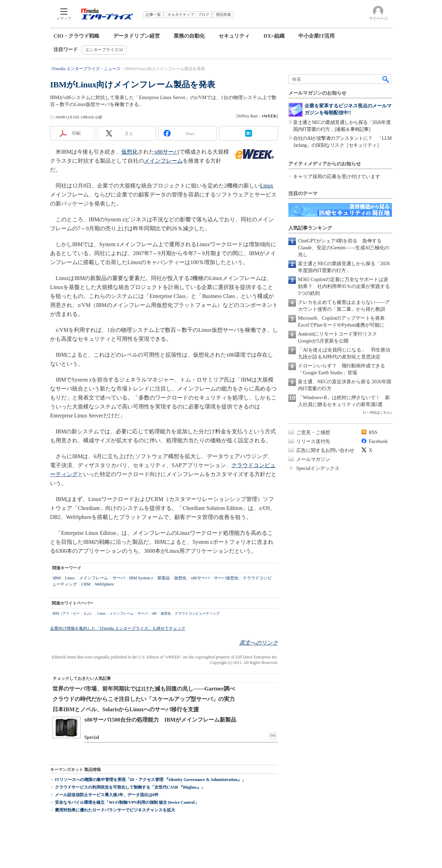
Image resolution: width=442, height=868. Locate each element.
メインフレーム (163, 161)
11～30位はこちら (376, 412)
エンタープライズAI (104, 50)
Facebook (378, 441)
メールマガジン (313, 459)
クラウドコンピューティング (197, 613)
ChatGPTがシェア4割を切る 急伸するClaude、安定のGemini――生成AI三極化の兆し (344, 248)
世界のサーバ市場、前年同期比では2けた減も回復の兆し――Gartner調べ (144, 689)
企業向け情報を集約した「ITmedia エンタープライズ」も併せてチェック (118, 628)
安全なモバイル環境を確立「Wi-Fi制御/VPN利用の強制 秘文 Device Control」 (127, 802)
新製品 (164, 578)
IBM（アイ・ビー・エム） (73, 613)
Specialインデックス (318, 468)
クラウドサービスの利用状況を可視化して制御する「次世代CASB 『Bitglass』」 (130, 787)
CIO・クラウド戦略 (76, 36)
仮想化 (129, 152)
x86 (154, 613)
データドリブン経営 (137, 36)
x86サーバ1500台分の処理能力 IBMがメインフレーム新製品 (160, 720)
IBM (57, 578)
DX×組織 (274, 36)
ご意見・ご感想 (313, 432)
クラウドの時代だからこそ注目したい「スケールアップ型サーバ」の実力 (144, 699)
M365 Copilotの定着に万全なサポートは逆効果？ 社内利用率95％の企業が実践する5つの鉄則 (344, 286)
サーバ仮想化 (226, 578)
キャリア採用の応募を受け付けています (337, 177)
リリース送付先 (313, 441)
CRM (86, 584)
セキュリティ (234, 36)
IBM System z (141, 578)
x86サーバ (167, 152)
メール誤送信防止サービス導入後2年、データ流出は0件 (107, 795)
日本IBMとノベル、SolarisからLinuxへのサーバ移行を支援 (126, 709)
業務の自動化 (189, 36)
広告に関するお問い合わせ (325, 450)
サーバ (119, 578)
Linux (267, 186)
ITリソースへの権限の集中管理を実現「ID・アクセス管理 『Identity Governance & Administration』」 (150, 780)
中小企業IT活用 (317, 36)
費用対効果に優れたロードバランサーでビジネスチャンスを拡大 (115, 810)
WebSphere (104, 584)
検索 (386, 79)
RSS (373, 432)
